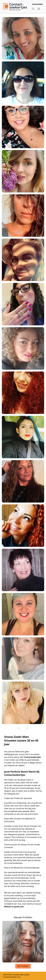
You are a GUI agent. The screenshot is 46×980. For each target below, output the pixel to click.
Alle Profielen (23, 966)
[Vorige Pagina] (19, 728)
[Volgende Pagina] (27, 728)
